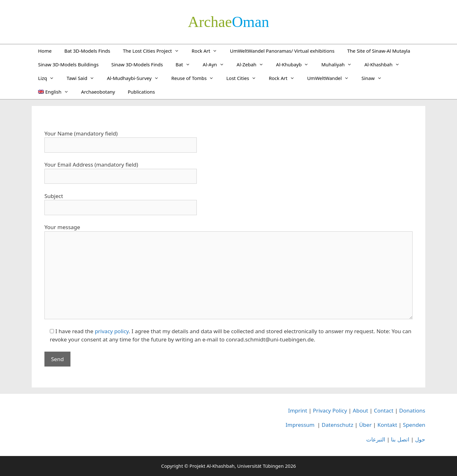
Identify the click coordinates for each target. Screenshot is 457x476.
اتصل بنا (400, 439)
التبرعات (376, 439)
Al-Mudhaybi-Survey (136, 78)
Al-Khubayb (296, 64)
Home (45, 51)
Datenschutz (338, 425)
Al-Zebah (253, 64)
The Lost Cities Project (154, 51)
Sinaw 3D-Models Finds (137, 64)
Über (365, 425)
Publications (141, 92)
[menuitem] (53, 92)
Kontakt (387, 425)
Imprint (298, 410)
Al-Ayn (217, 64)
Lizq (49, 78)
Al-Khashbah (385, 64)
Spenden (414, 425)
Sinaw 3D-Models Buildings (68, 64)
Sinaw (375, 78)
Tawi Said (84, 78)
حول (420, 439)
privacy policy (112, 331)
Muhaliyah (340, 64)
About (361, 410)
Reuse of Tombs (196, 78)
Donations (412, 410)
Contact (384, 410)
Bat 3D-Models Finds (87, 51)
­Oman (228, 22)
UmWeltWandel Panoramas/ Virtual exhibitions (282, 51)
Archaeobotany (98, 92)
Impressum (300, 425)
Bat (186, 64)
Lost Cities (244, 78)
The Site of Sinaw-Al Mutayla (379, 51)
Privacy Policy (330, 410)
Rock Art (208, 51)
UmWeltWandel (331, 78)
